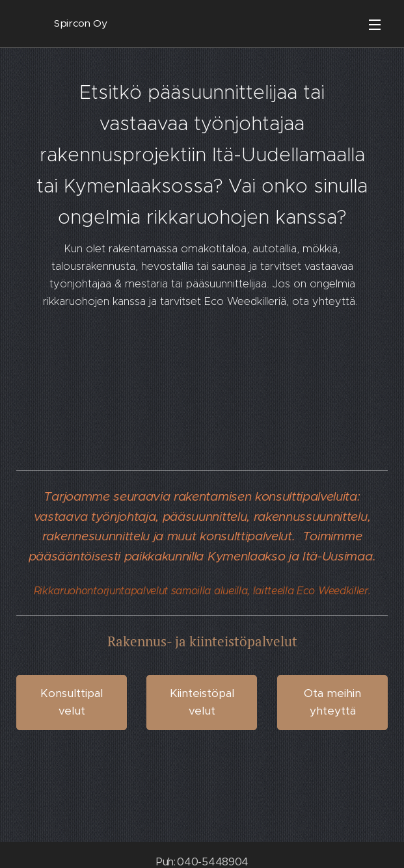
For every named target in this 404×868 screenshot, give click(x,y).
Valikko (375, 25)
